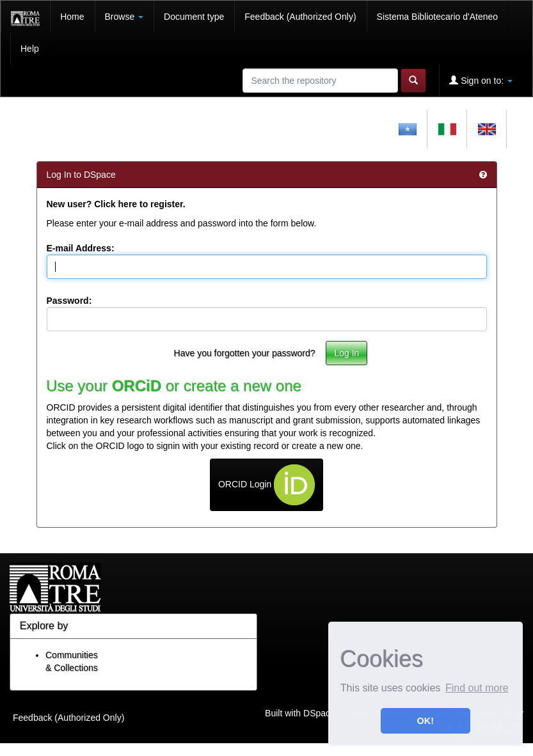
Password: (69, 301)
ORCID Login (266, 485)
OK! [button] (426, 721)
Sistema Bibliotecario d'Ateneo (437, 17)
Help (30, 49)
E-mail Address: (81, 248)
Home (72, 17)
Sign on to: (481, 80)
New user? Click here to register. (116, 204)
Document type (194, 17)
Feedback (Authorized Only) (300, 17)
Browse (124, 17)
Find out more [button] (477, 688)
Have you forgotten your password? (245, 353)
